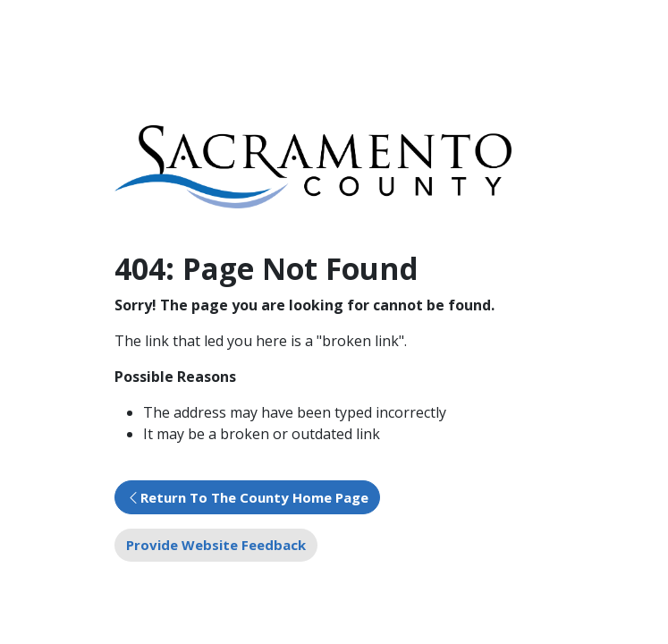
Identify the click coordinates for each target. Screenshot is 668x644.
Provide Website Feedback (216, 545)
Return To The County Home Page (254, 497)
